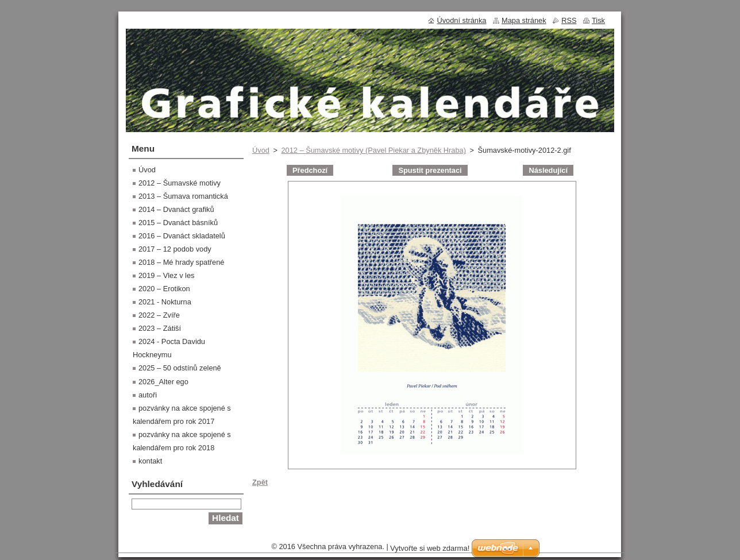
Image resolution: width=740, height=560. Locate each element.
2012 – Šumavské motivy (180, 183)
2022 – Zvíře (159, 315)
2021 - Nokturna (165, 302)
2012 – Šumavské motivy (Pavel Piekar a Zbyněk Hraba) (373, 150)
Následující (548, 170)
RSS (569, 20)
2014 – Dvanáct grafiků (176, 209)
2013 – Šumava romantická (183, 196)
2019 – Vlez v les (166, 275)
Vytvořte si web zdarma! (430, 548)
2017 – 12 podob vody (175, 249)
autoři (148, 395)
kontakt (150, 461)
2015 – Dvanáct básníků (178, 223)
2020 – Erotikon (164, 289)
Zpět (260, 482)
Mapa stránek (524, 20)
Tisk (598, 20)
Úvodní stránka (461, 20)
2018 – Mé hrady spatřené (181, 262)
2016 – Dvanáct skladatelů (182, 236)
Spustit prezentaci (430, 170)
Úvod (261, 150)
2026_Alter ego (163, 382)
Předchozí (310, 170)
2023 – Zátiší (160, 328)
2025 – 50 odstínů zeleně (180, 368)
